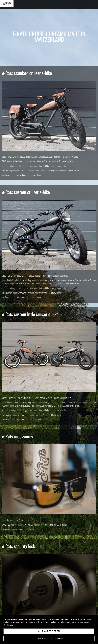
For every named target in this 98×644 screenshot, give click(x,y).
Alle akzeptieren (49, 631)
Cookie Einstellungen (49, 638)
